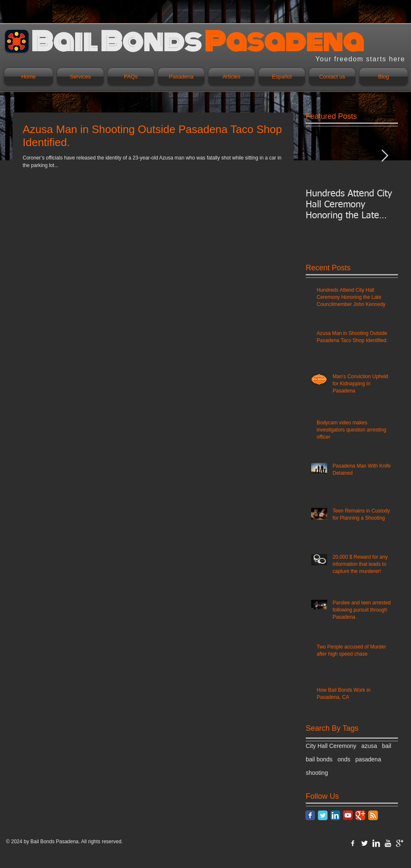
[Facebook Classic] (310, 815)
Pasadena (67, 842)
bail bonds (319, 759)
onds (344, 759)
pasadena (368, 759)
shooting (317, 773)
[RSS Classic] (373, 815)
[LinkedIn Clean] (376, 843)
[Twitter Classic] (323, 815)
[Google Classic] (360, 815)
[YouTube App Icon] (348, 815)
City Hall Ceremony (331, 746)
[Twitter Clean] (364, 843)
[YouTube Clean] (388, 843)
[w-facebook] (353, 843)
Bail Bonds (43, 842)
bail (387, 746)
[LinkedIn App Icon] (335, 815)
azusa (369, 746)
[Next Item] (385, 156)
